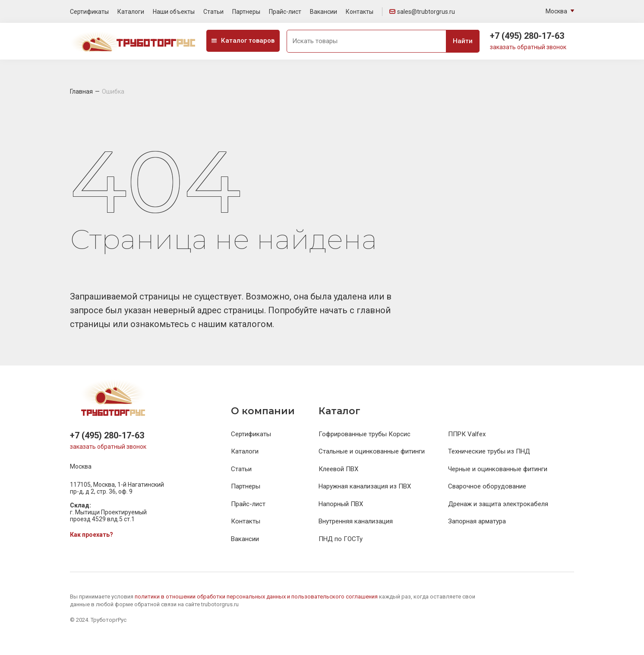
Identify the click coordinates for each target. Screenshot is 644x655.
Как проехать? (92, 535)
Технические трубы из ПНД (489, 451)
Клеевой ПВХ (338, 469)
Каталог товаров (243, 41)
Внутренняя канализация (356, 521)
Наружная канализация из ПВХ (365, 486)
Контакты (360, 12)
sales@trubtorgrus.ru (422, 12)
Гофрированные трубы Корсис (365, 434)
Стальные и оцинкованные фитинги (372, 451)
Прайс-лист (285, 12)
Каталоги (131, 12)
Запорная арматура (477, 521)
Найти (463, 41)
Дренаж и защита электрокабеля (498, 504)
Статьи (213, 12)
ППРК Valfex (467, 434)
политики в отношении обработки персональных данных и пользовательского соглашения (257, 597)
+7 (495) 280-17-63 (527, 36)
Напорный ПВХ (341, 504)
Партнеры (246, 12)
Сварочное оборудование (487, 486)
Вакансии (324, 12)
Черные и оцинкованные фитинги (498, 469)
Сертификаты (89, 12)
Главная (81, 91)
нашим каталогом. (236, 324)
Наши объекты (174, 12)
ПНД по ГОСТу (341, 539)
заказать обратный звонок (528, 47)
